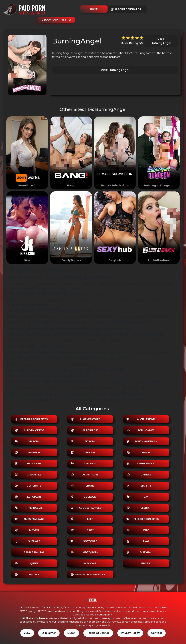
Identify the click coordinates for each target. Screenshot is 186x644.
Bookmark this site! (56, 20)
